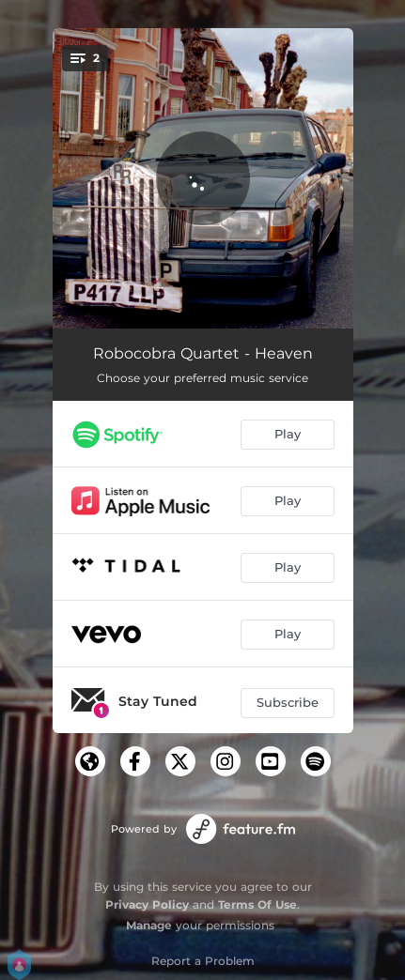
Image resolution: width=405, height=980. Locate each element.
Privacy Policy (147, 904)
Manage (149, 925)
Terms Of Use (257, 904)
